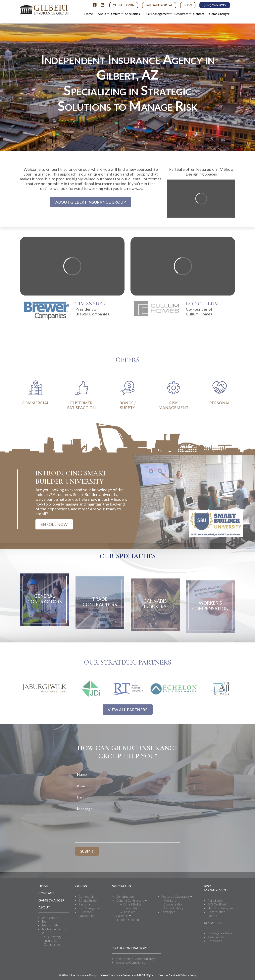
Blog (188, 5)
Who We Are (51, 918)
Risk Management (91, 908)
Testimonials (50, 925)
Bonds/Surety (88, 900)
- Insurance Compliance (51, 942)
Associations (216, 937)
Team (45, 921)
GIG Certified (217, 904)
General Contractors (131, 900)
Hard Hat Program (220, 908)
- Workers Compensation (173, 902)
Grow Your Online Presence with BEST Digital (127, 975)
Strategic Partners (220, 933)
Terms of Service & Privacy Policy (177, 975)
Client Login (124, 5)
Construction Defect (216, 914)
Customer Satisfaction (86, 914)
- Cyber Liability (173, 908)
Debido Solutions (129, 920)
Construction (125, 896)
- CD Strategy (52, 937)
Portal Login (215, 900)
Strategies (168, 912)
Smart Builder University (133, 906)
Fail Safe (130, 912)
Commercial (87, 896)
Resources (215, 941)
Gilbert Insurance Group (83, 975)
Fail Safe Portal (159, 5)
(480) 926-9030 (215, 5)
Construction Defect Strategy (136, 959)
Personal (84, 904)
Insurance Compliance (130, 962)
